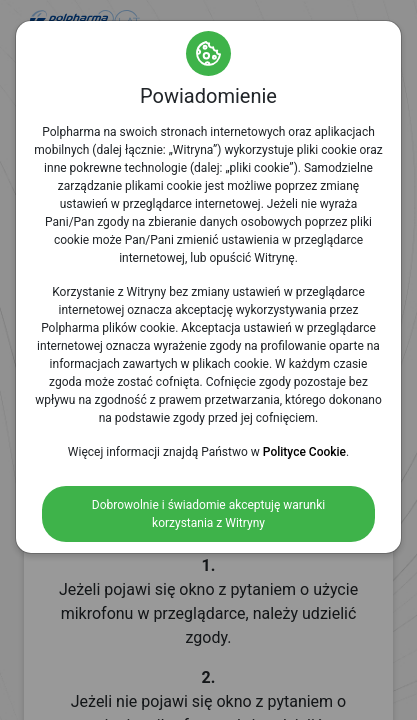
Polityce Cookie (304, 452)
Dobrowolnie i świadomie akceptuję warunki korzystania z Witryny (208, 514)
